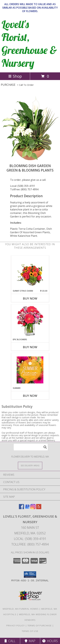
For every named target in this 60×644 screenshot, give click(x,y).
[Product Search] (31, 447)
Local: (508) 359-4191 (23, 186)
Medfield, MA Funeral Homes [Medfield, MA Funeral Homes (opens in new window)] (21, 609)
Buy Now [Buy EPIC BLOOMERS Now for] (30, 347)
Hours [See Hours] (50, 641)
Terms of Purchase (40, 626)
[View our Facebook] (21, 508)
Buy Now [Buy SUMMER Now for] (30, 396)
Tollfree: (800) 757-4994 (24, 189)
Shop (15, 76)
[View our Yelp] (39, 508)
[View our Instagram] (33, 508)
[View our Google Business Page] (27, 508)
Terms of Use (30, 631)
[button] (30, 574)
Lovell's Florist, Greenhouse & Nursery (29, 44)
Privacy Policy (16, 626)
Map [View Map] (30, 641)
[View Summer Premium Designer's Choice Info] (30, 370)
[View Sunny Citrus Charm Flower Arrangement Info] (30, 273)
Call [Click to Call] (10, 641)
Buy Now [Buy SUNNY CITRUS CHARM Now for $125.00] (30, 298)
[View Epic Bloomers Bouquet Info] (30, 321)
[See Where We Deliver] (30, 465)
